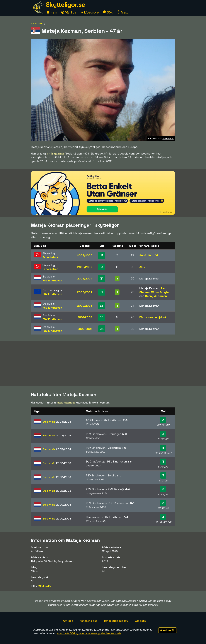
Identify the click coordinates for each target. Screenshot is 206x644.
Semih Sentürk (149, 255)
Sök (108, 12)
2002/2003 (85, 306)
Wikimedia (168, 139)
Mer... (123, 12)
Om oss (68, 621)
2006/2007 (85, 267)
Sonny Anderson (156, 296)
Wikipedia (45, 586)
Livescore (90, 12)
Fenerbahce (50, 257)
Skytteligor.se (65, 5)
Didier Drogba (160, 292)
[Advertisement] (103, 363)
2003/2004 (85, 278)
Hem (52, 12)
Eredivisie (57, 422)
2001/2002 (85, 317)
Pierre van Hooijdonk (153, 317)
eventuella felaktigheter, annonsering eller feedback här (89, 633)
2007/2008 (85, 255)
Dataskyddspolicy (116, 621)
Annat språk (168, 630)
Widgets (140, 621)
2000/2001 (85, 329)
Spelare (37, 23)
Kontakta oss (88, 621)
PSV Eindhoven (52, 280)
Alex (142, 267)
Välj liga (69, 12)
